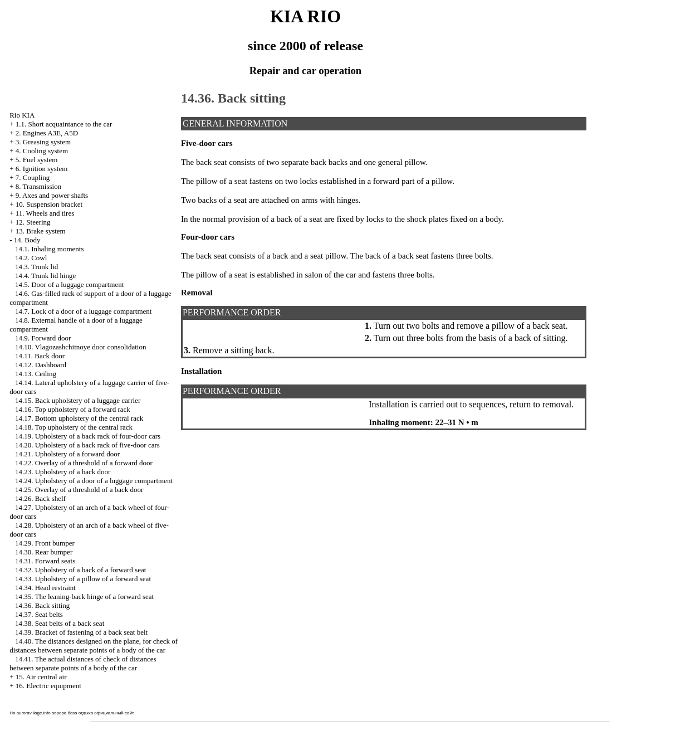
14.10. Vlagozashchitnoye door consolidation (81, 347)
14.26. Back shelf (40, 498)
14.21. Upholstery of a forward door (67, 454)
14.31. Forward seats (45, 561)
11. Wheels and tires (45, 213)
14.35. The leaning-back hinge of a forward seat (84, 597)
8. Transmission (38, 186)
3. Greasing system (43, 142)
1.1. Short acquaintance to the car (64, 124)
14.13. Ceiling (36, 374)
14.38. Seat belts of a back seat (60, 623)
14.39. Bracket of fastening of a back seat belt (81, 632)
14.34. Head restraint (45, 588)
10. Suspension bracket (49, 204)
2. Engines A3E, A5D (47, 133)
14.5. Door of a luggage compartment (69, 284)
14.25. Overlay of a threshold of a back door (79, 490)
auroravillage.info (34, 713)
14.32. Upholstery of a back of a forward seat (80, 570)
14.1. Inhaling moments (50, 249)
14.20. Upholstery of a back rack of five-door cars (87, 445)
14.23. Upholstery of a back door (63, 472)
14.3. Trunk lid (36, 267)
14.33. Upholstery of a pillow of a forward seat (83, 579)
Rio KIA (22, 115)
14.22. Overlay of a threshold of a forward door (84, 463)
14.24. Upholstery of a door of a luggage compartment (94, 481)
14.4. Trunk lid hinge (45, 276)
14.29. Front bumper (45, 543)
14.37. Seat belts (39, 614)
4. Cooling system (42, 151)
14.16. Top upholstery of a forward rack (73, 409)
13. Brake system (41, 231)
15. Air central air (41, 677)
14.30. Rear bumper (44, 552)
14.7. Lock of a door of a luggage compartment (83, 311)
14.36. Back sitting (42, 605)
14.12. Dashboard (41, 365)
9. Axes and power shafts (52, 195)
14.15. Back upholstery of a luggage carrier (78, 400)
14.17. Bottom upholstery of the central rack (79, 418)
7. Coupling (33, 177)
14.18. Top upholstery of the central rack (74, 427)
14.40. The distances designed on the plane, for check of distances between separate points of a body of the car (94, 646)
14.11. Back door (40, 356)
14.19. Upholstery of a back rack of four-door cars (88, 436)
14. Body (27, 240)
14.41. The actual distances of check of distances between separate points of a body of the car (83, 663)
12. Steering (33, 222)
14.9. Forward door (43, 338)
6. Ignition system (42, 169)
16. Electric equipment (48, 686)
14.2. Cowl (31, 258)
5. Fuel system (36, 160)
